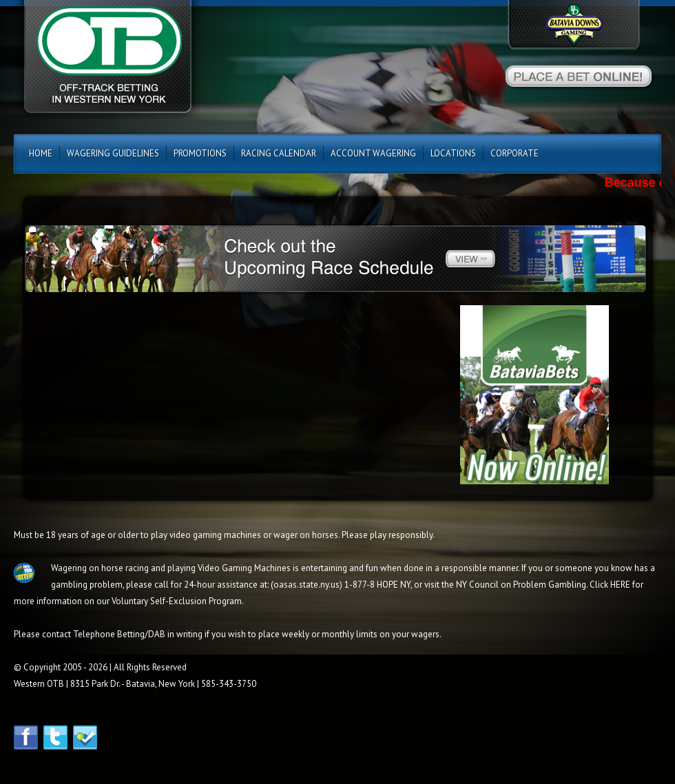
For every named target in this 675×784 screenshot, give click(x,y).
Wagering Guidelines (113, 153)
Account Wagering (373, 153)
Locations (453, 153)
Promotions (200, 153)
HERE (620, 585)
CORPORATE (515, 153)
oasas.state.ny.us (307, 585)
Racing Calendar (279, 153)
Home (41, 153)
